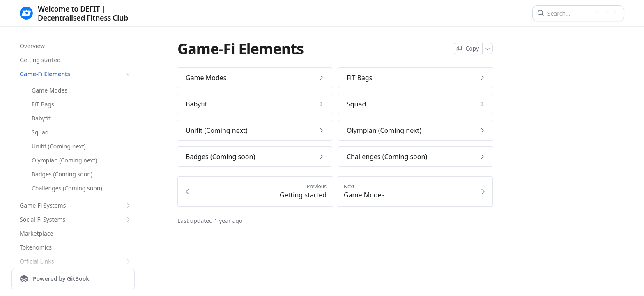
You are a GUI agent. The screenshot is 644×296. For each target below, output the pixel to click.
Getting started (40, 60)
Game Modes (49, 90)
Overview (32, 46)
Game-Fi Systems (76, 206)
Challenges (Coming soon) (67, 188)
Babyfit (41, 118)
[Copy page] (468, 49)
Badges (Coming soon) (62, 174)
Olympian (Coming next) (64, 160)
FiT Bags (43, 104)
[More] (488, 49)
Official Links (76, 261)
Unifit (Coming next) (59, 146)
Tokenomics (36, 247)
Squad (40, 132)
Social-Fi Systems (76, 220)
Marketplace (36, 233)
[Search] (569, 13)
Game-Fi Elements (76, 74)
